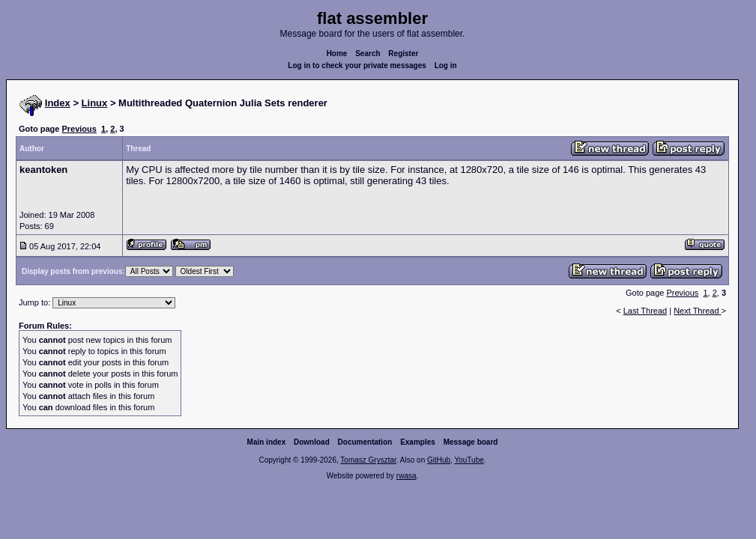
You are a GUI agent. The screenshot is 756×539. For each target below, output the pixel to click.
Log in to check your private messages (357, 66)
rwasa (406, 476)
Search (368, 54)
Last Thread (645, 311)
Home (337, 54)
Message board (471, 442)
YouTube (469, 460)
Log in (446, 66)
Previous (79, 129)
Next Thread (697, 311)
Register (403, 54)
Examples (418, 442)
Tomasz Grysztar (368, 460)
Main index (267, 442)
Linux (95, 103)
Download (312, 442)
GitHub (439, 460)
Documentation (365, 442)
